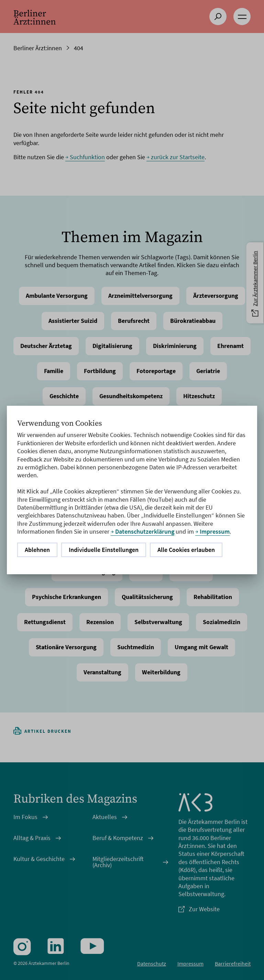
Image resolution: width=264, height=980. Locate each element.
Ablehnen (37, 550)
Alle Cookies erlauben (186, 550)
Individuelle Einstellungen (104, 550)
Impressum (215, 531)
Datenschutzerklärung (145, 531)
